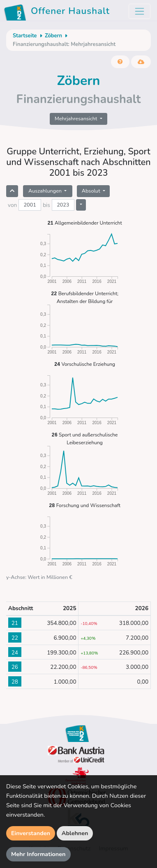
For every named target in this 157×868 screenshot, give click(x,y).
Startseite (25, 36)
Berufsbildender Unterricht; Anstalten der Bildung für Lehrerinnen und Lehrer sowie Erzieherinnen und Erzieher (85, 297)
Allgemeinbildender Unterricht (84, 223)
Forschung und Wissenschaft (85, 505)
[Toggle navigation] (140, 11)
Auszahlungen (46, 191)
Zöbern (53, 36)
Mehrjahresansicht (77, 118)
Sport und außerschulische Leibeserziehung (85, 438)
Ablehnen (75, 833)
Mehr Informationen (38, 854)
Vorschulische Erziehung (85, 364)
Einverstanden (31, 833)
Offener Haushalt (58, 12)
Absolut (92, 191)
